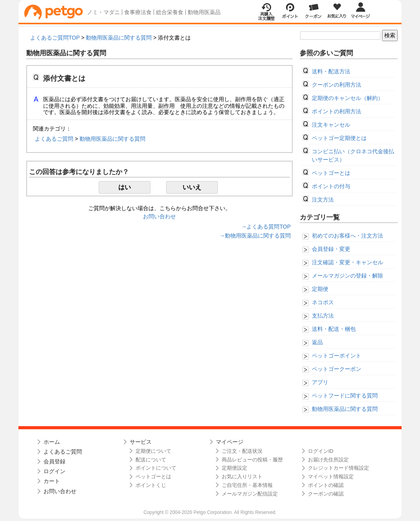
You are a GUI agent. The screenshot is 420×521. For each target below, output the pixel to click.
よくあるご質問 (54, 139)
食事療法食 (138, 12)
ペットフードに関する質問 (345, 396)
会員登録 (54, 461)
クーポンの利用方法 (337, 85)
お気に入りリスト (242, 477)
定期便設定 (234, 468)
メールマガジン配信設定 (250, 494)
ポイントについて (156, 468)
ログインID (321, 451)
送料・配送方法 (331, 71)
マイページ (230, 442)
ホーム (52, 442)
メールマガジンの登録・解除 (348, 276)
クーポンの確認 (326, 494)
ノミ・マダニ (103, 12)
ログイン (54, 471)
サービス (141, 442)
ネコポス (323, 302)
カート (52, 481)
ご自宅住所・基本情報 (247, 485)
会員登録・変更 (331, 249)
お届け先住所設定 (328, 460)
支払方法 (323, 316)
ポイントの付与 (331, 186)
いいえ (192, 187)
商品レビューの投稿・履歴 (252, 460)
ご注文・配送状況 (242, 451)
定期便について (153, 451)
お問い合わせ (159, 216)
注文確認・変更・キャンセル (348, 262)
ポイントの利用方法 (337, 111)
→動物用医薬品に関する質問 (255, 236)
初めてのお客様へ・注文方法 (348, 236)
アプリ (320, 382)
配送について (151, 460)
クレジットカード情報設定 (339, 468)
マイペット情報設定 (331, 477)
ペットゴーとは (331, 173)
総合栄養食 (170, 12)
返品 (317, 342)
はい (125, 187)
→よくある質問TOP (266, 227)
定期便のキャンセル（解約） (348, 98)
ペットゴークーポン (337, 369)
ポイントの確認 (326, 485)
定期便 (320, 289)
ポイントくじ (151, 485)
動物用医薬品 (204, 12)
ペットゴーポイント (337, 356)
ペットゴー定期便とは (339, 138)
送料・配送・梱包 (334, 329)
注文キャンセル (331, 125)
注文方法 (323, 200)
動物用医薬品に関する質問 (119, 38)
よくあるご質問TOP (55, 38)
